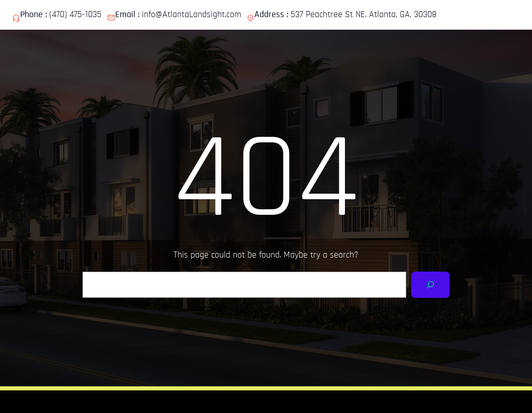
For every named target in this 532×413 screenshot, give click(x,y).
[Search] (430, 285)
